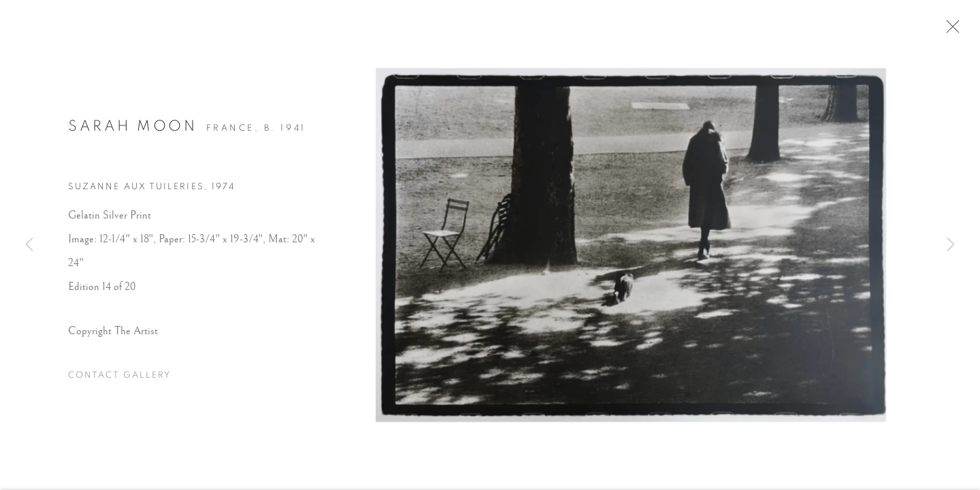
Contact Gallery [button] (119, 379)
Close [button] (953, 31)
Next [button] (951, 245)
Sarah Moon (132, 130)
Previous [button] (29, 245)
